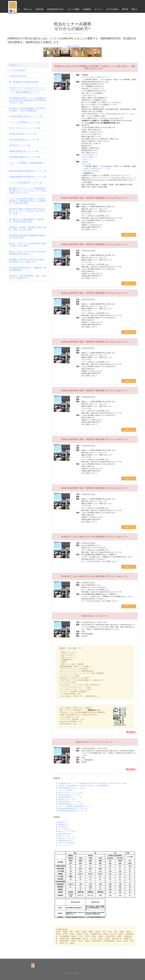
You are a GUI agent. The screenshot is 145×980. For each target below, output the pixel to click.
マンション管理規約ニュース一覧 (25, 122)
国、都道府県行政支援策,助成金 (24, 82)
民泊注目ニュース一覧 (66, 838)
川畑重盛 (85, 162)
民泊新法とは (63, 827)
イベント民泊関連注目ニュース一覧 (26, 182)
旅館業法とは (63, 825)
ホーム (17, 10)
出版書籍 (87, 10)
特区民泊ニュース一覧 (66, 799)
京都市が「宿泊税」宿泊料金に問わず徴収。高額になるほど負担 (28, 228)
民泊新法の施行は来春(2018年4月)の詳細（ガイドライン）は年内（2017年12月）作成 (27, 211)
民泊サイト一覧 (64, 836)
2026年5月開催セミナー (90, 155)
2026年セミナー (87, 159)
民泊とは (28, 10)
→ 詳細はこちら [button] (129, 235)
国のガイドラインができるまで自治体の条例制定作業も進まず (28, 253)
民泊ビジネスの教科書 (66, 843)
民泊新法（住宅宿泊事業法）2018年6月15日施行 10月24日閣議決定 (83, 786)
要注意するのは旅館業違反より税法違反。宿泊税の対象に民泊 (27, 220)
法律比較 (40, 10)
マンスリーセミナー (65, 845)
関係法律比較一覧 (65, 834)
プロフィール (64, 650)
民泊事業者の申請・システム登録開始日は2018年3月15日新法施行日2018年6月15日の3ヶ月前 (92, 783)
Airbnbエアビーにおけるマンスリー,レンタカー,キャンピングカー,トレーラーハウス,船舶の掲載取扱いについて (27, 90)
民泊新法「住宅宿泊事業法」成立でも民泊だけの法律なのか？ (28, 277)
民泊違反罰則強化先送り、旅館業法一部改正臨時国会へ (28, 269)
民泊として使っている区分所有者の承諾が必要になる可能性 (28, 244)
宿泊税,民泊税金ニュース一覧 (69, 795)
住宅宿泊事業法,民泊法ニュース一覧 (71, 788)
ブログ (80, 648)
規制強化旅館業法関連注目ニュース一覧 (73, 808)
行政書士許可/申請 (18, 76)
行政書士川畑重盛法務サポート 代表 (97, 168)
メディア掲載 (73, 10)
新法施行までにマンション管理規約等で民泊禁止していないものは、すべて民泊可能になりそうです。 (28, 190)
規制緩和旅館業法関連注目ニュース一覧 (73, 811)
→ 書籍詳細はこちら (93, 710)
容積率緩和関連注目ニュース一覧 (70, 804)
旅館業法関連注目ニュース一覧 (69, 802)
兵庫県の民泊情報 (72, 46)
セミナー (99, 10)
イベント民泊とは (65, 829)
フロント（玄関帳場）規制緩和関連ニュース (74, 806)
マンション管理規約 (65, 790)
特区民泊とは (63, 822)
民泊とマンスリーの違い (67, 831)
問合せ (135, 10)
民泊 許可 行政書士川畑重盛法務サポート (96, 77)
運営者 (125, 10)
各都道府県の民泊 (55, 10)
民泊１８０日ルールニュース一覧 (70, 792)
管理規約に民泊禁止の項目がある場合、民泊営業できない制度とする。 (28, 261)
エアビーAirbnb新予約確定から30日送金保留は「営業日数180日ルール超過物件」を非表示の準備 (27, 201)
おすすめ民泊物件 (17, 70)
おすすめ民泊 (112, 10)
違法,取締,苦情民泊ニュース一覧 (70, 797)
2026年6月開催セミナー (90, 157)
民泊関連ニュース (15, 65)
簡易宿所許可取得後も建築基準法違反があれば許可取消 (28, 236)
